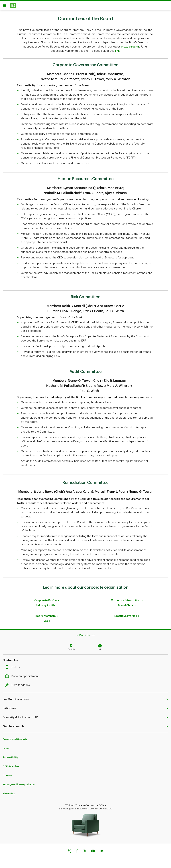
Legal (6, 749)
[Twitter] (69, 853)
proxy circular (130, 48)
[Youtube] (93, 853)
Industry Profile (46, 607)
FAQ (45, 622)
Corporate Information (126, 602)
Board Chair (126, 607)
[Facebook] (77, 853)
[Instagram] (84, 853)
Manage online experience (19, 786)
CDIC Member (11, 768)
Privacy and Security (15, 740)
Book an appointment (23, 677)
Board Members (45, 617)
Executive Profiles (126, 617)
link (117, 52)
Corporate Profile (45, 602)
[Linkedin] (102, 853)
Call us (13, 669)
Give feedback (19, 686)
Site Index (9, 795)
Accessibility (10, 759)
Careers (7, 777)
